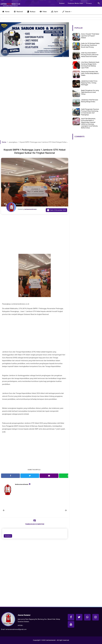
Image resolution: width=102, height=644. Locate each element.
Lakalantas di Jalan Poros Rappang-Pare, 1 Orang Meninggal (89, 83)
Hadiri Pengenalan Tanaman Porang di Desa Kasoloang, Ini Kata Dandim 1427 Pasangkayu (90, 112)
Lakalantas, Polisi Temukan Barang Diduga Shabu (90, 101)
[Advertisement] (35, 84)
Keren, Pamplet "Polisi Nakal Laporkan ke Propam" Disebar (90, 36)
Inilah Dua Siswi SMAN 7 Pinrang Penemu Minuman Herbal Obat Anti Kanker (90, 55)
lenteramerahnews (22, 484)
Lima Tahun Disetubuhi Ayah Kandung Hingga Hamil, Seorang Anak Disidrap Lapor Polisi (90, 65)
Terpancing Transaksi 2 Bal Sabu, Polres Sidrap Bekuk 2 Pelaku (90, 73)
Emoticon (8, 536)
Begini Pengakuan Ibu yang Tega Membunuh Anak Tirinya (90, 92)
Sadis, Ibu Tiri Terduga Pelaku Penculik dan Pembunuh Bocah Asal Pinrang (90, 45)
